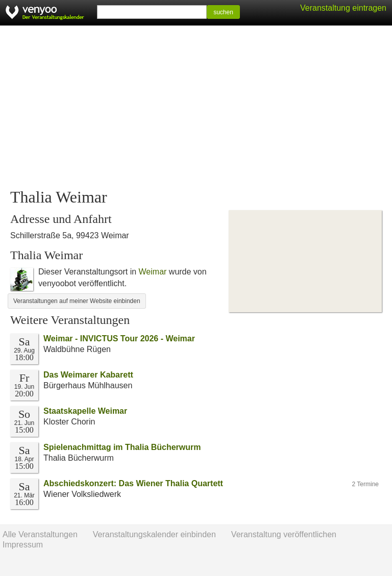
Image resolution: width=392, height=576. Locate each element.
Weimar (153, 272)
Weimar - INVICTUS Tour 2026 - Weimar (119, 339)
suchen (223, 12)
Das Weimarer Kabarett (88, 375)
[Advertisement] (196, 107)
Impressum (23, 545)
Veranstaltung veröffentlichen (284, 534)
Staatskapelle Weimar (85, 411)
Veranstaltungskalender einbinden (154, 534)
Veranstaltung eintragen (343, 8)
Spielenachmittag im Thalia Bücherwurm (122, 447)
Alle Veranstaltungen (40, 534)
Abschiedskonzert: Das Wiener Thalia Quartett (133, 483)
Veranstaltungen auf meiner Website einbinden (77, 301)
